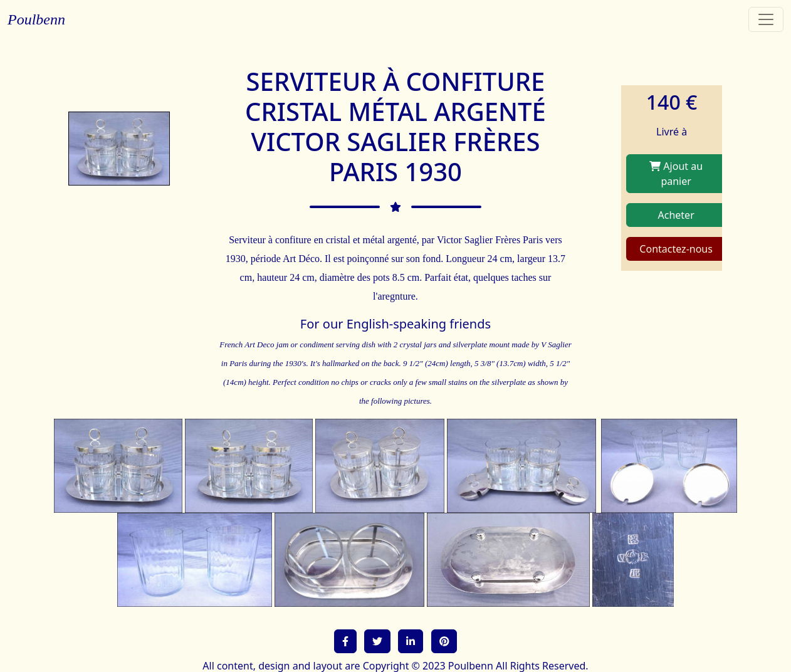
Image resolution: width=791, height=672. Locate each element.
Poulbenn (36, 19)
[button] (345, 641)
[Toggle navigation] (766, 19)
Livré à (672, 132)
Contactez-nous (676, 249)
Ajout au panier (676, 174)
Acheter (676, 215)
